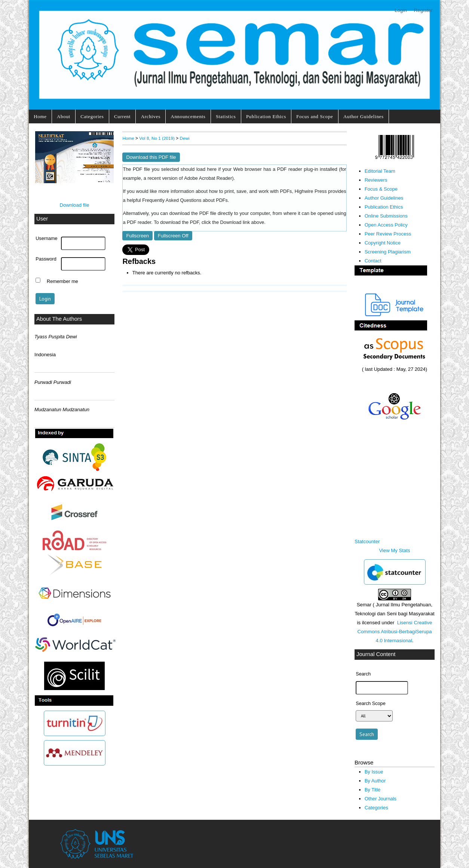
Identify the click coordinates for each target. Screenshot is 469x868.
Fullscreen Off (173, 236)
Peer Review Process (388, 234)
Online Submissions (386, 216)
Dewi (185, 138)
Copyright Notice (383, 243)
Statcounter (367, 541)
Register (423, 10)
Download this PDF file (151, 157)
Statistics (226, 116)
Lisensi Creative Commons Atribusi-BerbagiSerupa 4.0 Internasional (395, 632)
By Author (375, 781)
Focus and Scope (315, 116)
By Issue (374, 772)
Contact (373, 261)
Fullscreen (137, 236)
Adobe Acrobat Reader (208, 178)
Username (46, 238)
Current (122, 116)
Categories (92, 116)
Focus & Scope (381, 189)
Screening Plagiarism (388, 252)
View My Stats (394, 550)
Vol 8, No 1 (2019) (157, 138)
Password (46, 259)
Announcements (188, 116)
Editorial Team (380, 171)
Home (40, 116)
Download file (74, 205)
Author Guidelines (364, 116)
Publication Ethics (266, 116)
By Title (373, 790)
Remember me (62, 281)
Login (401, 10)
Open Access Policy (386, 225)
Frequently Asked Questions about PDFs (185, 200)
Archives (151, 116)
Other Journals (381, 799)
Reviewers (376, 180)
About (64, 116)
